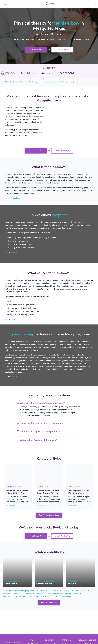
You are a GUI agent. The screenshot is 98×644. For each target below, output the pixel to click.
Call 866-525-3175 (36, 50)
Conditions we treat (58, 82)
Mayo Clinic (16, 319)
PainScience (16, 198)
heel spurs (58, 594)
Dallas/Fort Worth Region (29, 82)
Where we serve (11, 82)
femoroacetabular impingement (16, 596)
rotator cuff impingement (24, 591)
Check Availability (62, 50)
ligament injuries (64, 596)
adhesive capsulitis (72, 594)
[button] (6, 3)
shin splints (41, 591)
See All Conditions (49, 603)
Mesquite (45, 82)
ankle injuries (51, 596)
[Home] (50, 3)
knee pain (7, 594)
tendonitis (8, 591)
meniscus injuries (81, 591)
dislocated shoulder (43, 594)
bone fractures (54, 591)
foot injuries (67, 591)
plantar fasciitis (37, 596)
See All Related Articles (49, 515)
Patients (9, 486)
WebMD (14, 252)
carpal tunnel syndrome (23, 594)
